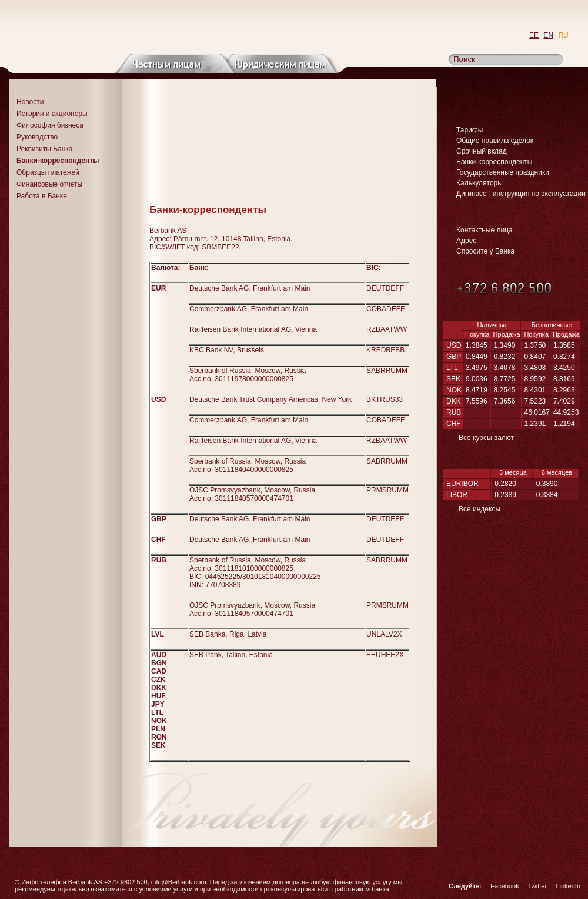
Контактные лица (485, 230)
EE (534, 35)
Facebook (505, 886)
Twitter (537, 886)
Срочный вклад (482, 151)
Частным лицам (176, 63)
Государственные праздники (503, 172)
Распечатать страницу (424, 193)
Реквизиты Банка (45, 149)
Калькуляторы (480, 183)
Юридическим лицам (278, 63)
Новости (30, 102)
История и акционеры (52, 114)
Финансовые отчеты (49, 184)
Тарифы (470, 130)
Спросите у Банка (485, 251)
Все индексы (480, 509)
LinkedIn (568, 886)
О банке (73, 63)
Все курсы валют (486, 438)
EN (548, 35)
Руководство (37, 137)
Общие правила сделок (495, 141)
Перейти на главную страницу (119, 27)
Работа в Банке (42, 196)
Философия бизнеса (50, 125)
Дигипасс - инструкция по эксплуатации (521, 194)
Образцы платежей (48, 172)
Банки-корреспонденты (494, 162)
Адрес (466, 241)
